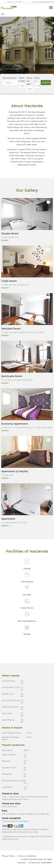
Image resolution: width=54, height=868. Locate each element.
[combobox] (10, 83)
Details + (6, 240)
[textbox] (11, 83)
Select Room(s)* (10, 78)
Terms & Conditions (27, 856)
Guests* (37, 79)
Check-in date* (22, 79)
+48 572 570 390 (13, 2)
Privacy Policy (8, 856)
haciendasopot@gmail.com (42, 2)
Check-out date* (30, 81)
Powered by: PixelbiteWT (41, 863)
